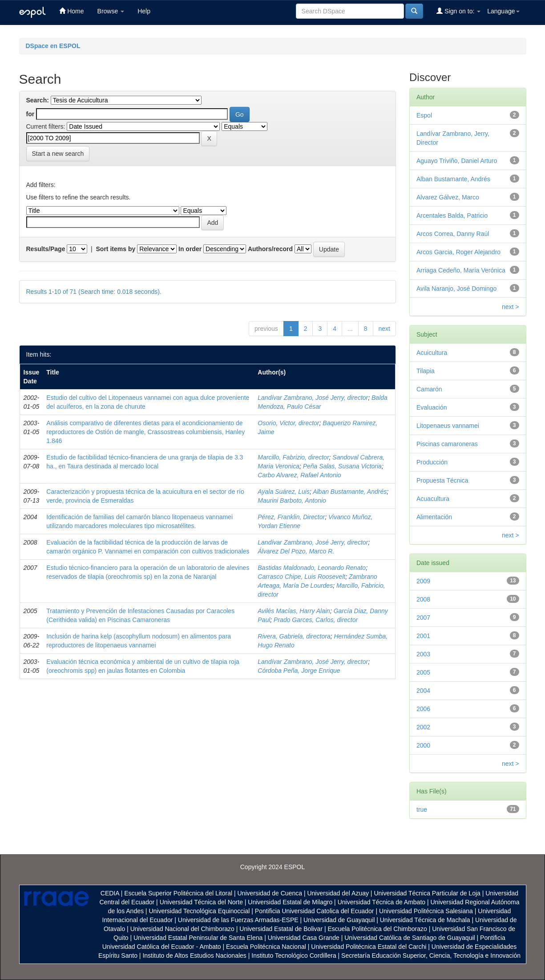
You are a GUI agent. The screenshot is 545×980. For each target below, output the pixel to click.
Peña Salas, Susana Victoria (342, 466)
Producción (432, 462)
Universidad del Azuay (338, 893)
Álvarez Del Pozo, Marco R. (296, 551)
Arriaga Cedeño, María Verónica (461, 270)
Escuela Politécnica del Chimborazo (377, 929)
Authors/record (270, 249)
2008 (423, 599)
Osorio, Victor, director (288, 423)
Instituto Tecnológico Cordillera (294, 956)
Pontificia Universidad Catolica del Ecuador (315, 911)
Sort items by (116, 249)
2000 (423, 745)
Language (503, 11)
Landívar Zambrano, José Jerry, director (313, 398)
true (422, 809)
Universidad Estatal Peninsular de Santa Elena (198, 938)
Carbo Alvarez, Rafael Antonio (299, 475)
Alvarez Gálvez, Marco (448, 197)
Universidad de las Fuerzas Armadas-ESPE (238, 920)
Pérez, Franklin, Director (291, 517)
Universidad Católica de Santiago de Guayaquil (410, 938)
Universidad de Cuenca (270, 893)
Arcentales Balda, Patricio (452, 216)
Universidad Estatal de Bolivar (281, 929)
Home (71, 11)
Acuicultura (432, 353)
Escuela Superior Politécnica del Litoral (178, 893)
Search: (38, 100)
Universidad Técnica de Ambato (381, 902)
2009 (423, 581)
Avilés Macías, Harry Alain (294, 611)
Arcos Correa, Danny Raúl (453, 234)
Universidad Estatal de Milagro (290, 902)
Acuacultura (433, 499)
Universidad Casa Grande (305, 938)
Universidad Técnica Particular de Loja (427, 893)
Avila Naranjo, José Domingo (456, 289)
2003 (423, 654)
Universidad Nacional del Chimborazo (182, 929)
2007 (423, 618)
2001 (423, 636)
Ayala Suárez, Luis (284, 492)
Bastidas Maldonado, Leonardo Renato (312, 568)
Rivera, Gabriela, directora (294, 636)
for (30, 114)
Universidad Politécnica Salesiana (426, 911)
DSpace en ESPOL (53, 46)
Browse (111, 11)
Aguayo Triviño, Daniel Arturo (457, 161)
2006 (423, 709)
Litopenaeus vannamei (448, 426)
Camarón (429, 389)
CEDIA (110, 893)
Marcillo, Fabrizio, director (293, 457)
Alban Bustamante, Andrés (350, 492)
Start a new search (58, 154)
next (384, 329)
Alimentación (434, 517)
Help (144, 11)
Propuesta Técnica (442, 480)
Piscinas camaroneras (447, 444)
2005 (423, 672)
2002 (423, 727)
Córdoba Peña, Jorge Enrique (299, 671)
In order (190, 249)
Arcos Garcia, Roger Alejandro (458, 252)
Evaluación (432, 407)
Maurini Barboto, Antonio (292, 500)
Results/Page (46, 249)
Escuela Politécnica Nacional (266, 947)
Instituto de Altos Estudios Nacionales (194, 956)
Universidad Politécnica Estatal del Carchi (369, 947)
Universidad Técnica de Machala (425, 920)
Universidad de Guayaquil (339, 920)
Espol (424, 115)
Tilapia (426, 371)
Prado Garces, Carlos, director (316, 620)
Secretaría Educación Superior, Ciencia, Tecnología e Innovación (431, 956)
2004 (423, 691)
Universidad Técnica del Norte (201, 902)
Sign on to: (458, 11)
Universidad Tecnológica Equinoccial (199, 911)
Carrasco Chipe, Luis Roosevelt (301, 577)
